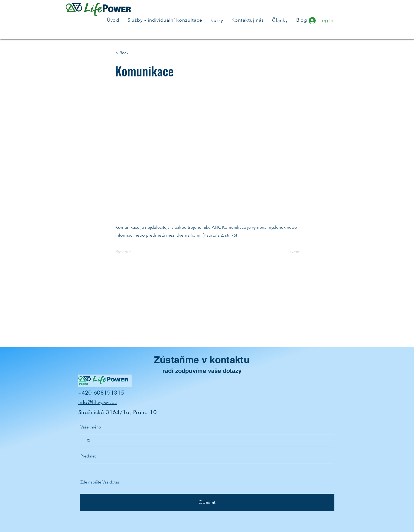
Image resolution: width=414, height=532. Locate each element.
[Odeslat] (207, 502)
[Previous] (133, 252)
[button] (133, 53)
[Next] (286, 252)
